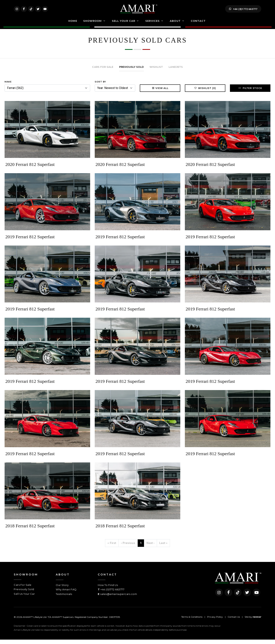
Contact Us (234, 621)
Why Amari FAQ (66, 594)
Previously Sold (24, 594)
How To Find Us (108, 589)
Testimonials (64, 598)
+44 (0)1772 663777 (243, 11)
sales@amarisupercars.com (119, 598)
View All (160, 92)
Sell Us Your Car (24, 598)
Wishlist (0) (205, 92)
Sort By (100, 86)
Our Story (62, 589)
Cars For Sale (23, 589)
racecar (257, 621)
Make (8, 86)
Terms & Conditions (192, 621)
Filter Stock (250, 92)
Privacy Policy (215, 621)
